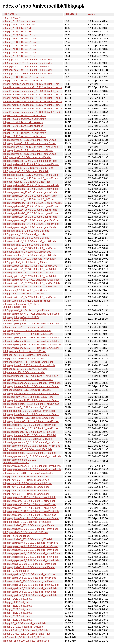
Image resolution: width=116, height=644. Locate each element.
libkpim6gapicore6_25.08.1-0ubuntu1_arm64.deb (29, 497)
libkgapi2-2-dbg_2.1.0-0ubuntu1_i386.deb (25, 630)
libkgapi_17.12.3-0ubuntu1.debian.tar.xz (24, 77)
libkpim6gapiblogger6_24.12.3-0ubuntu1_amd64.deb (31, 341)
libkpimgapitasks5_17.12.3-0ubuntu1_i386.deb (28, 273)
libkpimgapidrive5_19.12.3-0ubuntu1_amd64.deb (29, 581)
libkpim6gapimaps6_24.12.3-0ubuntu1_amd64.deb (30, 227)
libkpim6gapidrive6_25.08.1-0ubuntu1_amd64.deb (30, 592)
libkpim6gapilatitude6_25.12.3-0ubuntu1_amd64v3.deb (32, 203)
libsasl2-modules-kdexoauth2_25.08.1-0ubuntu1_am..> (32, 101)
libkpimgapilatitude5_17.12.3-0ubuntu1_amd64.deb (30, 178)
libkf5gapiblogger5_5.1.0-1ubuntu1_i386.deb (27, 390)
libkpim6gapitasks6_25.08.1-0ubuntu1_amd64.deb (30, 266)
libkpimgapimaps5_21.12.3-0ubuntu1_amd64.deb (29, 154)
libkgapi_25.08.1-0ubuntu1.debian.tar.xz (24, 133)
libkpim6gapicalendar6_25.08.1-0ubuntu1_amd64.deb (32, 466)
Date (90, 14)
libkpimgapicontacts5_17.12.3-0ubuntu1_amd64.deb (31, 428)
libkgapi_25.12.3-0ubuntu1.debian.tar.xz (24, 136)
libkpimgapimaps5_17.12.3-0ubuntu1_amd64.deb (29, 143)
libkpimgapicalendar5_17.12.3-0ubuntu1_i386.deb (30, 435)
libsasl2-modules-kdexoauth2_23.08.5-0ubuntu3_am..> (32, 91)
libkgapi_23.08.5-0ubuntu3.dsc (19, 56)
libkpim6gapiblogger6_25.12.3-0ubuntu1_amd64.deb (31, 348)
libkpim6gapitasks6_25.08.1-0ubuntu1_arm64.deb (30, 269)
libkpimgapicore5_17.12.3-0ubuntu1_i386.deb (27, 407)
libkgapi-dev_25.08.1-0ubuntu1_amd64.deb (26, 487)
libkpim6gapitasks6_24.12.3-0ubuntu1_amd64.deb (30, 297)
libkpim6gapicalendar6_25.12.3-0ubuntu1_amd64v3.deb (20, 461)
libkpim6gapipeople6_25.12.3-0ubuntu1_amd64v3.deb (32, 553)
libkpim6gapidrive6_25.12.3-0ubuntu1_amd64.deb (30, 588)
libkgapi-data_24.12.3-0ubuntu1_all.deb (24, 327)
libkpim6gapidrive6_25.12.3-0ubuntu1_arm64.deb (29, 578)
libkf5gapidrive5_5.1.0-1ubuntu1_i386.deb (25, 532)
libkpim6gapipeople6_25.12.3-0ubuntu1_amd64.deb (31, 557)
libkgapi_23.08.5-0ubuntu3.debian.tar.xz (24, 119)
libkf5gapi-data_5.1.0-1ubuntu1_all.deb (24, 234)
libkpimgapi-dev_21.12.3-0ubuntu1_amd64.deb (28, 379)
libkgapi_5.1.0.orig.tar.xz (16, 571)
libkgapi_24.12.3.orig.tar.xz (17, 613)
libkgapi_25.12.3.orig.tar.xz (17, 620)
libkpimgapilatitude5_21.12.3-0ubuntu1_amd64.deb (30, 147)
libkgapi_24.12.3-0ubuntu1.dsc (19, 49)
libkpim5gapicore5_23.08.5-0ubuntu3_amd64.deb (29, 425)
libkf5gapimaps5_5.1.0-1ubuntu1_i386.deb (26, 171)
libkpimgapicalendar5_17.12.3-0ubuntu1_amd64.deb (31, 400)
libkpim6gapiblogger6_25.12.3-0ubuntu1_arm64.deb (31, 324)
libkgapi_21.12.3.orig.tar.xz (17, 606)
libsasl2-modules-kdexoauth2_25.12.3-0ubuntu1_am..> (32, 105)
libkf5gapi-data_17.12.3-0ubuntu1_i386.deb (26, 67)
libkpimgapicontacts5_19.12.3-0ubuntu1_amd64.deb (31, 421)
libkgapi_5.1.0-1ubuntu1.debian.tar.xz (23, 126)
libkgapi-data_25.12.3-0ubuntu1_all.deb (24, 372)
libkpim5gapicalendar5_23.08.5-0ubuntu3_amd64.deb (32, 383)
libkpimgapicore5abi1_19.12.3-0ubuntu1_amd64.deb (31, 518)
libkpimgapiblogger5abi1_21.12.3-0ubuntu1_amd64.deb (21, 306)
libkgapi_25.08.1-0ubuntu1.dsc (19, 35)
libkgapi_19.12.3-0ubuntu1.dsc (19, 46)
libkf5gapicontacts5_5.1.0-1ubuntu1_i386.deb (27, 449)
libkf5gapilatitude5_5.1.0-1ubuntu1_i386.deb (27, 182)
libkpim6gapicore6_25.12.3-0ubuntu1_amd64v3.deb (31, 511)
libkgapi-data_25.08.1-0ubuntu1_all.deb (24, 359)
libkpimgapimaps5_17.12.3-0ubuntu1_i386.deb (28, 150)
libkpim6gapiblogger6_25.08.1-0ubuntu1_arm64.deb (31, 314)
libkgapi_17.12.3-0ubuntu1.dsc (19, 42)
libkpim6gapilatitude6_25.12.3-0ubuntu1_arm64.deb (31, 189)
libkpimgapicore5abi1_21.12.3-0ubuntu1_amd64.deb (31, 414)
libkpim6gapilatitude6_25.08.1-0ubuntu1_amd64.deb (31, 206)
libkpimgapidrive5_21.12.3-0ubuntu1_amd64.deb (29, 567)
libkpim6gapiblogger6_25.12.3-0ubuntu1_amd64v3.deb (32, 345)
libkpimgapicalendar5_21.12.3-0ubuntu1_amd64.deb (31, 393)
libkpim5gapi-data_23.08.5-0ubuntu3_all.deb (27, 301)
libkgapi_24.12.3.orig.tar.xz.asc (19, 25)
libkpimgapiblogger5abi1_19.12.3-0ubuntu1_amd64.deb (21, 319)
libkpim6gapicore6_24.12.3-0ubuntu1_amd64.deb (29, 515)
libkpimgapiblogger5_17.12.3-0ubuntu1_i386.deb (29, 432)
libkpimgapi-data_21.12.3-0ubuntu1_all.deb (26, 245)
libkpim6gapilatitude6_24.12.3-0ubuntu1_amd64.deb (31, 224)
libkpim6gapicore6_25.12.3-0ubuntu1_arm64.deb (29, 501)
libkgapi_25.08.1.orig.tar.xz (17, 616)
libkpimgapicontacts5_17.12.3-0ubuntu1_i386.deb (30, 453)
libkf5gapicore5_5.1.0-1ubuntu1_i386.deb (25, 369)
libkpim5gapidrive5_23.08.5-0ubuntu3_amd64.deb (30, 564)
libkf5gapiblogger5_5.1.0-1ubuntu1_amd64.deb (28, 362)
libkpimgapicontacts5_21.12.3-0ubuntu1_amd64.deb (31, 404)
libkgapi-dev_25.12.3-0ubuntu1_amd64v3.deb (27, 483)
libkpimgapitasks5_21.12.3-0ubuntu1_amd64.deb (29, 241)
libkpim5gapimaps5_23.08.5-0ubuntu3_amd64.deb (30, 161)
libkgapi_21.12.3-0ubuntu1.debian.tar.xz (24, 115)
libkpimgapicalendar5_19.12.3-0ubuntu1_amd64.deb (31, 386)
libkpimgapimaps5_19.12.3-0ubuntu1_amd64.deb (29, 140)
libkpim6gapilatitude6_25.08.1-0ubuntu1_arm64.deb (31, 185)
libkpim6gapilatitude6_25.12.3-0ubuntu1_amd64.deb (31, 213)
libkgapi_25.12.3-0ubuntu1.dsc (19, 39)
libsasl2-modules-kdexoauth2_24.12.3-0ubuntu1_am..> (32, 95)
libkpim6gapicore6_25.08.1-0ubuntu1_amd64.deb (29, 504)
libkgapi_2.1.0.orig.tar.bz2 (17, 536)
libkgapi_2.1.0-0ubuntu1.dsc (18, 28)
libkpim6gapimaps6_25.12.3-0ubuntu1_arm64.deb (30, 196)
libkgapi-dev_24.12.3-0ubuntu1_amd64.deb (26, 494)
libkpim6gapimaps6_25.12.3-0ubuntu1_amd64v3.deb (31, 220)
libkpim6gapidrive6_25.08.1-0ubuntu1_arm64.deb (29, 574)
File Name (9, 14)
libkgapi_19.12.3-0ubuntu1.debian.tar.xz (24, 81)
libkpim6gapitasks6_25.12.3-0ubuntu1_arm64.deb (30, 276)
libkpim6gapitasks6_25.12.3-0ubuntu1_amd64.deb (30, 287)
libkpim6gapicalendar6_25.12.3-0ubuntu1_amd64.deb (32, 456)
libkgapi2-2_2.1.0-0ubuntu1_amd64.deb (24, 623)
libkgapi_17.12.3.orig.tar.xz (17, 599)
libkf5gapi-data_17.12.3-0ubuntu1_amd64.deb (28, 63)
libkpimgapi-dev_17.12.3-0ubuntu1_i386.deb (27, 331)
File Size (70, 14)
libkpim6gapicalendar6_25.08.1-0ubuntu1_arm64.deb (31, 446)
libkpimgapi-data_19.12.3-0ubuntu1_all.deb (26, 238)
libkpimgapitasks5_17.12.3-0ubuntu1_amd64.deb (29, 259)
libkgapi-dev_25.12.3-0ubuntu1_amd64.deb (26, 491)
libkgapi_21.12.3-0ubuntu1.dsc (19, 53)
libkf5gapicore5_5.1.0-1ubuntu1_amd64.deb (27, 310)
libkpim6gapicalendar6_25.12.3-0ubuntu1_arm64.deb (31, 442)
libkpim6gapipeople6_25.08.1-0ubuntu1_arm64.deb (31, 543)
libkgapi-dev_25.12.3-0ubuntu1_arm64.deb (26, 480)
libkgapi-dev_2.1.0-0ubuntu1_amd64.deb (25, 290)
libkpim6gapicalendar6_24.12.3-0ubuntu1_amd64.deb (32, 469)
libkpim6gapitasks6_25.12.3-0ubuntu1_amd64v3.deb (31, 283)
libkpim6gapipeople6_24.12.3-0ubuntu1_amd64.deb (31, 560)
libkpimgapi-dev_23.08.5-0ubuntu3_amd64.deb (28, 473)
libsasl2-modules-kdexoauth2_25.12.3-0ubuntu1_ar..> (32, 112)
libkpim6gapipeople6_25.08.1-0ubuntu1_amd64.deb (31, 550)
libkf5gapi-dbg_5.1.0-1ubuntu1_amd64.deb (26, 641)
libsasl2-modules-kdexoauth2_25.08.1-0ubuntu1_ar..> (32, 98)
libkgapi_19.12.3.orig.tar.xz (17, 602)
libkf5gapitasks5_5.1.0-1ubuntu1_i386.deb (26, 262)
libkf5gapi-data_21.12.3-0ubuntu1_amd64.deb (28, 60)
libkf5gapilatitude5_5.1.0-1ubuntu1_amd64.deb (28, 168)
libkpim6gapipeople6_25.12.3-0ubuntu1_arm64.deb (31, 546)
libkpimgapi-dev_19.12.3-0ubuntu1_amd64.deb (28, 397)
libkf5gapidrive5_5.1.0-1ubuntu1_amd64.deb (27, 522)
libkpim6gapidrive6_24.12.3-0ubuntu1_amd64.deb (30, 595)
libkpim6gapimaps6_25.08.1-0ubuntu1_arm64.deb (30, 192)
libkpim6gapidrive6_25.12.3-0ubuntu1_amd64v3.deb (31, 585)
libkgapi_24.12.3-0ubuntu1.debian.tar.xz (24, 130)
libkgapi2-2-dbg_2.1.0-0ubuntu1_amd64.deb (27, 634)
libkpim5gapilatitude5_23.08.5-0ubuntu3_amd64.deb (31, 164)
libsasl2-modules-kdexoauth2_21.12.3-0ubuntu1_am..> (32, 84)
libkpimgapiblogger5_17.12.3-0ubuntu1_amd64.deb (31, 376)
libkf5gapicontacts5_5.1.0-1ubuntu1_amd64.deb (29, 418)
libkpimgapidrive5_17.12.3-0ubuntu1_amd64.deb (29, 525)
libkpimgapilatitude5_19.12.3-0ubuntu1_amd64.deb (30, 175)
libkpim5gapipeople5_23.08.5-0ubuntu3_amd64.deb (31, 529)
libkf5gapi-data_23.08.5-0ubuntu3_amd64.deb (28, 74)
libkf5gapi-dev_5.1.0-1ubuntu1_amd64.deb (26, 355)
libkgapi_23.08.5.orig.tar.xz (17, 609)
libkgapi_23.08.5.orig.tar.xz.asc (19, 21)
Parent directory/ (12, 18)
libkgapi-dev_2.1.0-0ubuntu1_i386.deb (23, 294)
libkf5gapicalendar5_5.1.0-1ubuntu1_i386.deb (27, 439)
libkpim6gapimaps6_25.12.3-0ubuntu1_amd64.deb (30, 217)
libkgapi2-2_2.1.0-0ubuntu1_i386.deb (23, 627)
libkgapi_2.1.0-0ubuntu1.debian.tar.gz (23, 122)
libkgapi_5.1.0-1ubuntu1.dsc (18, 32)
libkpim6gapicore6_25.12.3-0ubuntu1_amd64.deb (29, 508)
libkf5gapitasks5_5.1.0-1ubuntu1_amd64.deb (27, 252)
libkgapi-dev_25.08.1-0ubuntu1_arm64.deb (26, 477)
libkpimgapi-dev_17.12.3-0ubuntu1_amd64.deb (28, 334)
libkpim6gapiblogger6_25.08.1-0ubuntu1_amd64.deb (31, 338)
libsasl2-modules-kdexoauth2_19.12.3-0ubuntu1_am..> (32, 87)
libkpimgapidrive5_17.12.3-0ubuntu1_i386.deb (28, 539)
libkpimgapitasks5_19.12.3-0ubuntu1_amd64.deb (29, 255)
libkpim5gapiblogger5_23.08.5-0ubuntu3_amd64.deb (31, 280)
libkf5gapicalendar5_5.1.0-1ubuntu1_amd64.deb (29, 411)
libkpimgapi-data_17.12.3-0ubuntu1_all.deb (26, 231)
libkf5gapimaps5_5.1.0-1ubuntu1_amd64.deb (27, 157)
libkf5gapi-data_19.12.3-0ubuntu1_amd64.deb (28, 70)
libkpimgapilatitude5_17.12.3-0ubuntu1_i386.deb (29, 199)
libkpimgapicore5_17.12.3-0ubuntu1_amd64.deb (29, 365)
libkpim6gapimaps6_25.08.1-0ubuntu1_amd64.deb (30, 210)
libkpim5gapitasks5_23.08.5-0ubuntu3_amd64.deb (30, 248)
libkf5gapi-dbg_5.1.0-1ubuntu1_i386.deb (24, 637)
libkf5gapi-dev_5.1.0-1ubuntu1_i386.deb (24, 351)
